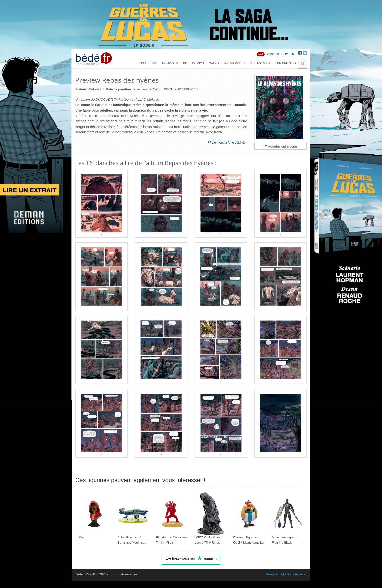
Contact (272, 574)
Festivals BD (260, 63)
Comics (198, 63)
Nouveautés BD (175, 63)
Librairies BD (285, 63)
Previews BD (234, 63)
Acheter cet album (281, 146)
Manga (214, 63)
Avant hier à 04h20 (281, 54)
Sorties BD (149, 63)
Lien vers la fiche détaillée (227, 143)
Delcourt (95, 89)
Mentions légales (293, 574)
